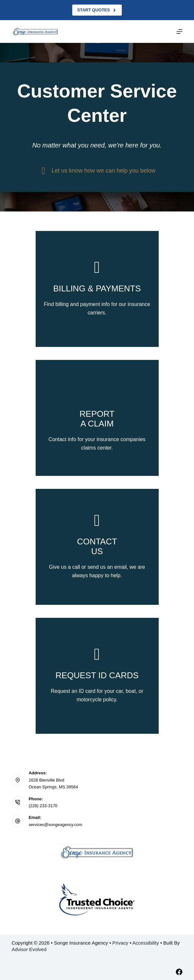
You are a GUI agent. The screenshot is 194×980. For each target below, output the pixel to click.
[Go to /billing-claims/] (97, 289)
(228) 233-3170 (43, 806)
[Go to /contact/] (97, 547)
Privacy (120, 943)
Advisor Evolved (29, 949)
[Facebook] (179, 972)
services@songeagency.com (55, 825)
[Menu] (179, 32)
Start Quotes (97, 10)
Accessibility (146, 943)
